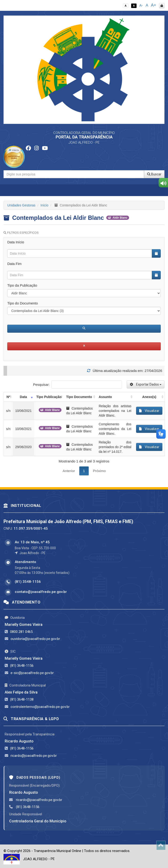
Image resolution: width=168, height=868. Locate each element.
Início (44, 205)
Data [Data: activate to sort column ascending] (23, 397)
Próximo (99, 471)
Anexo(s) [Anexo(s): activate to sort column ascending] (149, 397)
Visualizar (149, 411)
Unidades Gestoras (21, 205)
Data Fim (14, 264)
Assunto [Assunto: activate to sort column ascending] (105, 397)
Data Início (16, 242)
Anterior (69, 471)
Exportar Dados (146, 384)
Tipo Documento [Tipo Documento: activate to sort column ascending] (79, 397)
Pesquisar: (78, 385)
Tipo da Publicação (22, 285)
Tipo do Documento (23, 303)
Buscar (154, 174)
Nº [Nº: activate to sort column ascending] (8, 397)
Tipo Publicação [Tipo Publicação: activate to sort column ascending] (49, 397)
